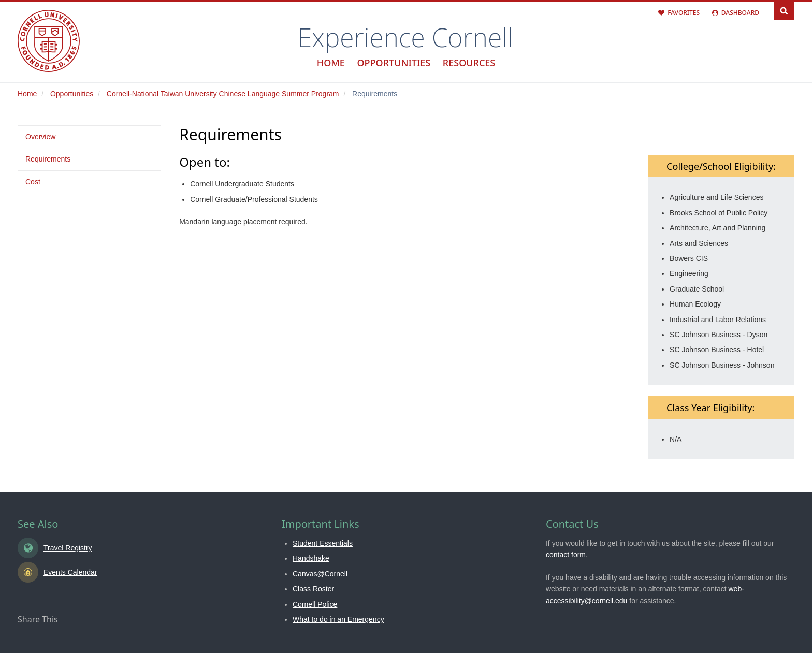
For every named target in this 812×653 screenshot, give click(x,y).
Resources (469, 63)
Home (331, 63)
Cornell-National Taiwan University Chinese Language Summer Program (223, 94)
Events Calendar (70, 572)
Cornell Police (315, 604)
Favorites (684, 13)
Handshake (311, 558)
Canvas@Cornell (320, 574)
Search (784, 10)
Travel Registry (68, 548)
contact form (566, 555)
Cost (33, 182)
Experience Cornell (405, 37)
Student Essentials (323, 543)
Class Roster (313, 589)
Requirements (48, 159)
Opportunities (394, 63)
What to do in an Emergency (338, 619)
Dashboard (740, 13)
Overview (40, 137)
